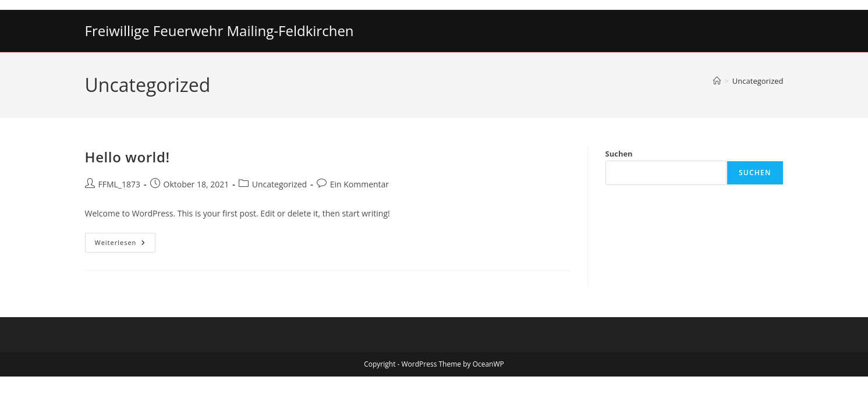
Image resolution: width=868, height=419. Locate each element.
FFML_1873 (120, 184)
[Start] (717, 81)
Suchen (619, 154)
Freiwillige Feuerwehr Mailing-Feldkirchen (219, 31)
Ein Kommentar (359, 184)
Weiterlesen (125, 245)
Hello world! (127, 157)
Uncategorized (758, 81)
